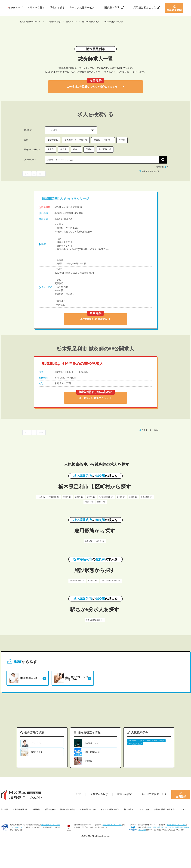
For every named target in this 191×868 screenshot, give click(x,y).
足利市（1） (121, 497)
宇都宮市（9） (55, 497)
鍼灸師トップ (71, 22)
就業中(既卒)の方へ (88, 809)
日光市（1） (91, 497)
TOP (79, 794)
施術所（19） (93, 581)
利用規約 (36, 809)
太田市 (51, 149)
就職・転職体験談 (92, 752)
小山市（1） (42, 497)
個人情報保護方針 (20, 809)
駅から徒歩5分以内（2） (95, 620)
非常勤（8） (101, 541)
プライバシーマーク (18, 827)
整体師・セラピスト (103, 140)
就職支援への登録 (68, 809)
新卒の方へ (129, 809)
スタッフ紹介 (144, 809)
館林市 (89, 149)
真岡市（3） (89, 502)
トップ (19, 8)
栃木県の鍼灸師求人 (91, 22)
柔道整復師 (53, 140)
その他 (122, 140)
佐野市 (63, 149)
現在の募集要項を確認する (95, 319)
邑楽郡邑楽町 (105, 149)
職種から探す (57, 8)
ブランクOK (36, 743)
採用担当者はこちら (147, 8)
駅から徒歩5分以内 (135, 744)
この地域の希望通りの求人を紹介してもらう (95, 87)
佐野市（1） (101, 502)
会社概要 (4, 809)
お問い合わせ (50, 809)
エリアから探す (36, 8)
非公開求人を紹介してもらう (95, 398)
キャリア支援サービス (82, 8)
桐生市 (76, 149)
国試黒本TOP (114, 8)
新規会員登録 (174, 8)
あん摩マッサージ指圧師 (76, 140)
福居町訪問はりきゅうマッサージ (65, 198)
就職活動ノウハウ (92, 743)
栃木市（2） (133, 497)
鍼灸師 (162, 741)
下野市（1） (67, 497)
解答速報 (88, 761)
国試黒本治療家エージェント (32, 22)
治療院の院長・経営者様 (164, 809)
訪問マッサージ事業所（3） (111, 581)
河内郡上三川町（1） (106, 497)
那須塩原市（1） (147, 497)
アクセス (183, 809)
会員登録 (181, 795)
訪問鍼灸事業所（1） (77, 581)
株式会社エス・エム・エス (51, 825)
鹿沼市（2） (79, 497)
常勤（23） (89, 541)
